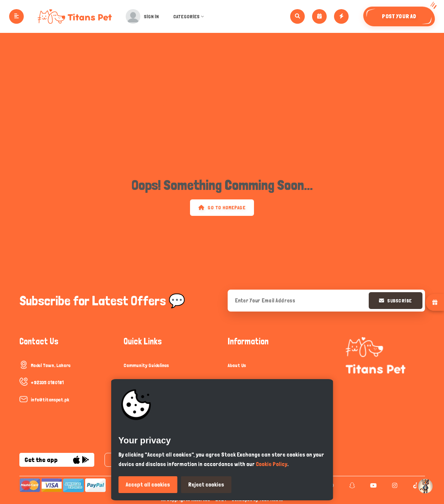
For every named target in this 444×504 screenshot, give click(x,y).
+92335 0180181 (47, 382)
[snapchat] (351, 485)
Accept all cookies (148, 484)
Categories (194, 16)
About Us (237, 365)
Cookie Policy (272, 464)
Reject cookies (206, 484)
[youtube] (373, 485)
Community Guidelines (146, 365)
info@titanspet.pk (50, 400)
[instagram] (394, 485)
